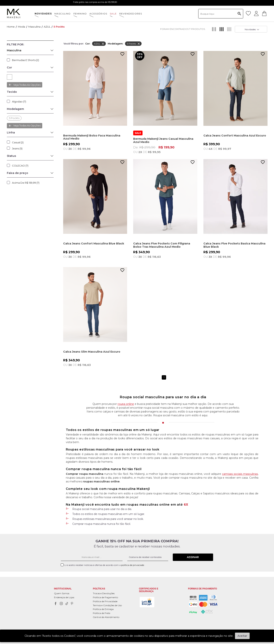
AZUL (47, 27)
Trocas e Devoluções (104, 593)
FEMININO (80, 14)
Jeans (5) (17, 148)
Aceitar (242, 636)
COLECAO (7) (20, 166)
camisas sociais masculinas (240, 474)
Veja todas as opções (27, 85)
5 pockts (59, 27)
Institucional (63, 589)
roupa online (126, 404)
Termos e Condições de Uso (107, 605)
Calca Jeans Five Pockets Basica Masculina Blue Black (234, 245)
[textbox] (221, 14)
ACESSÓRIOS (98, 14)
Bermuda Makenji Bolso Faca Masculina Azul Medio (92, 137)
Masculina (34, 27)
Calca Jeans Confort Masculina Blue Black (94, 244)
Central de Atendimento (106, 617)
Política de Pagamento (105, 597)
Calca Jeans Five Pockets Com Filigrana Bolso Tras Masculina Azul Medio (162, 245)
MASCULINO (63, 14)
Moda (22, 27)
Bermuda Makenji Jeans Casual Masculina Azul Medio (163, 140)
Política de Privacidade (105, 601)
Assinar (193, 557)
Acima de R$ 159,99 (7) (26, 183)
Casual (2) (18, 142)
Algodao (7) (19, 102)
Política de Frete (102, 613)
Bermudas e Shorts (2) (25, 60)
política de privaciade (133, 565)
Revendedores (131, 14)
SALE (113, 14)
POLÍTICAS (99, 589)
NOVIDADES (43, 14)
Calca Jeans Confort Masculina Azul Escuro (235, 136)
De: (165, 150)
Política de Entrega (103, 609)
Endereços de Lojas (64, 597)
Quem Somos (62, 593)
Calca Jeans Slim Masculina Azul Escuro (92, 352)
